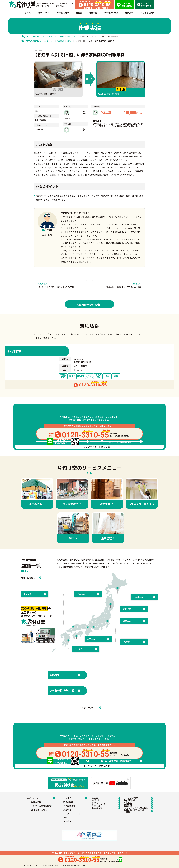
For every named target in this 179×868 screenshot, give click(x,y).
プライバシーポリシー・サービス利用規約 (50, 6)
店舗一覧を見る (31, 610)
